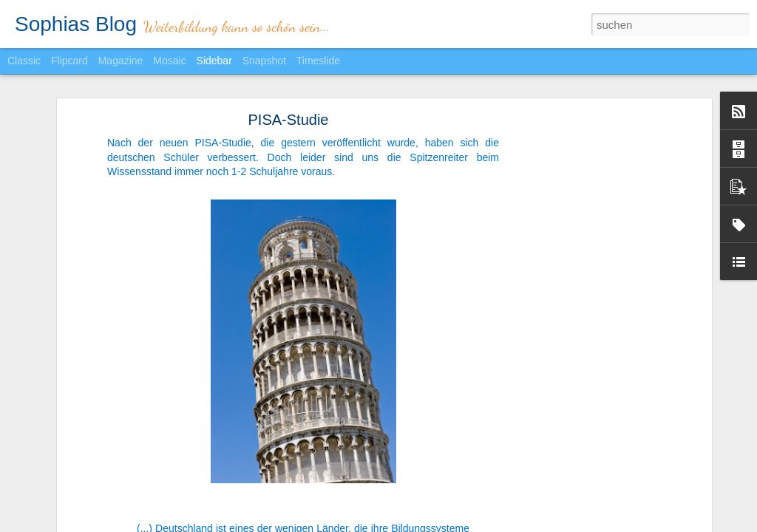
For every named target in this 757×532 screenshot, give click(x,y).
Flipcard (69, 61)
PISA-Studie (289, 113)
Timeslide (318, 61)
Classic (24, 61)
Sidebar (214, 61)
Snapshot (264, 61)
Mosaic (169, 61)
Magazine (121, 61)
